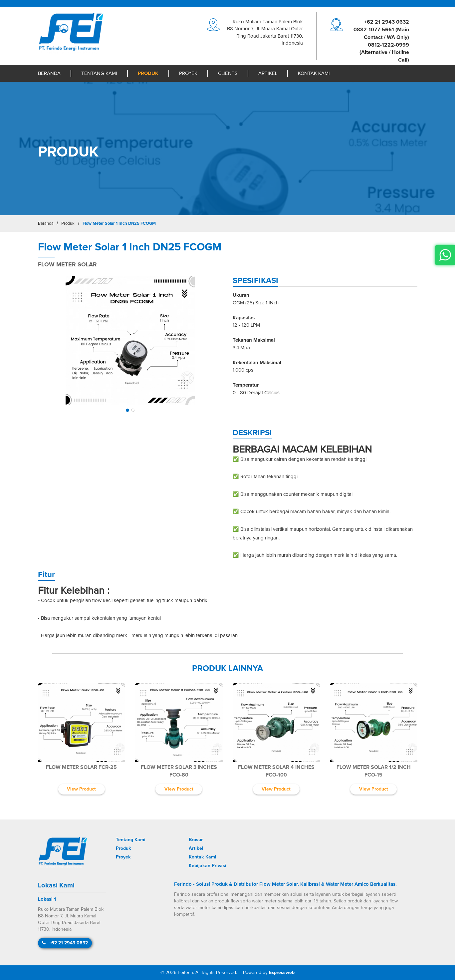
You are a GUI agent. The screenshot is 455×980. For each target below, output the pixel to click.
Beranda (49, 73)
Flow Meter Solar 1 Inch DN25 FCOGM (119, 224)
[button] (127, 410)
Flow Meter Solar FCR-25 (81, 767)
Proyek (188, 73)
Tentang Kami (99, 73)
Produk (148, 73)
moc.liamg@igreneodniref (379, 68)
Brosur (196, 840)
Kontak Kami (314, 73)
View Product (81, 789)
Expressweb (282, 973)
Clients (228, 73)
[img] (130, 341)
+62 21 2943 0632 (387, 22)
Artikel (268, 73)
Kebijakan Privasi (208, 866)
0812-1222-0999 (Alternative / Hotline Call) (384, 53)
